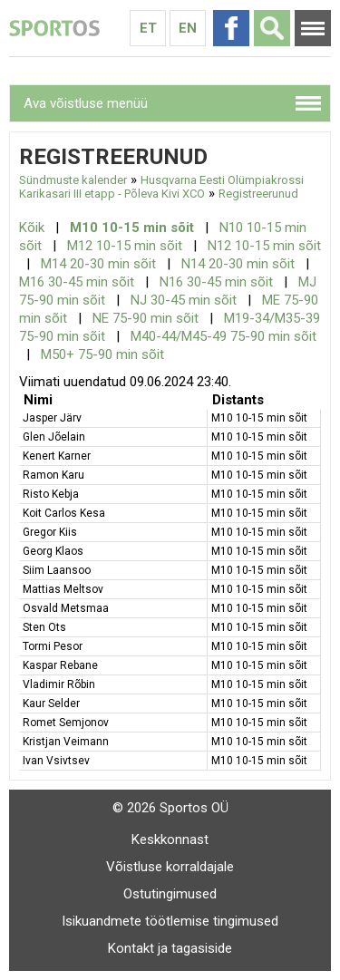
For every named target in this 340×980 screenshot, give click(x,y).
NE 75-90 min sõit (146, 318)
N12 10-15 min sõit (264, 246)
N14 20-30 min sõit (238, 264)
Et (148, 28)
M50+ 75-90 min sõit (102, 354)
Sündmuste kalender (73, 180)
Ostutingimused (170, 894)
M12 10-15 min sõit (125, 246)
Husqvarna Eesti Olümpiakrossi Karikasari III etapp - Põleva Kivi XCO (161, 187)
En (188, 28)
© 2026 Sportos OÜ (170, 808)
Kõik (32, 228)
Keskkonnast (170, 839)
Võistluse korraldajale (170, 867)
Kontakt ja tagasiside (170, 948)
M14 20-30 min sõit (98, 264)
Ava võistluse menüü (86, 103)
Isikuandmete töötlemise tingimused (170, 921)
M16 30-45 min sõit (77, 282)
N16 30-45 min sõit (216, 282)
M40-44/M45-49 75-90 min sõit (223, 336)
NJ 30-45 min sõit (184, 300)
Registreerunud (258, 194)
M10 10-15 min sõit (132, 228)
